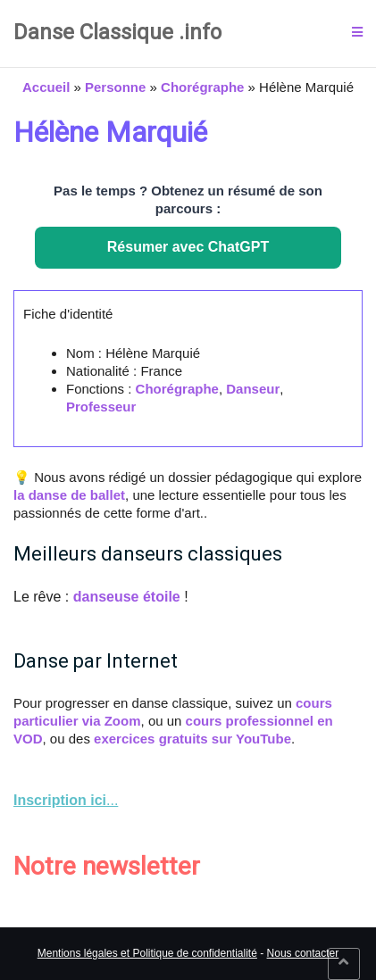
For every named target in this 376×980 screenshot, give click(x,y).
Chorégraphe (202, 87)
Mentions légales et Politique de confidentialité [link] (147, 953)
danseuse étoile (127, 597)
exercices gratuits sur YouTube (192, 739)
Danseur (253, 389)
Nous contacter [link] (303, 953)
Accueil (46, 87)
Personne (115, 87)
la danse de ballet (69, 495)
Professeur (101, 407)
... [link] (66, 800)
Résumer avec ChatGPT (188, 247)
